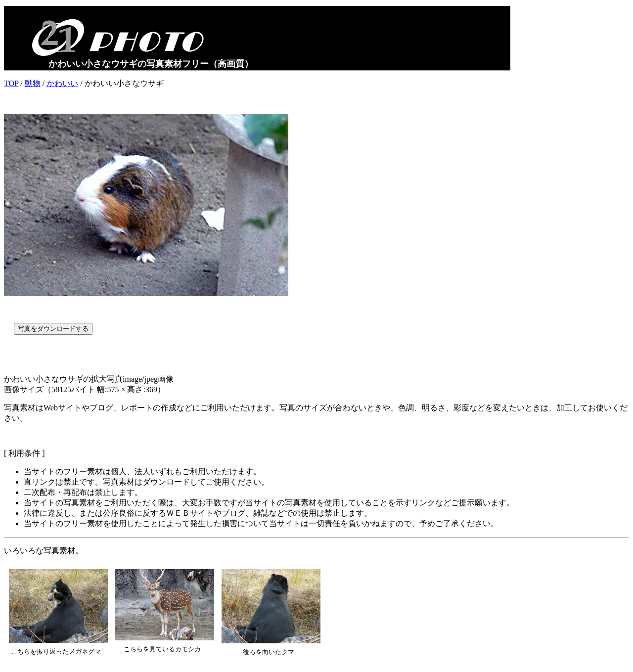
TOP (11, 83)
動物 (33, 83)
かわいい (62, 83)
